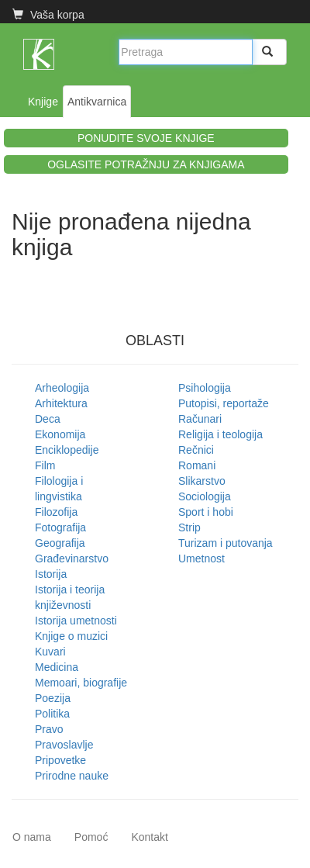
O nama (32, 837)
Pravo (49, 729)
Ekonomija (60, 434)
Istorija (51, 574)
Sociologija (205, 496)
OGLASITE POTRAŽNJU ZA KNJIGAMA (146, 164)
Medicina (57, 667)
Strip (189, 527)
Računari (200, 419)
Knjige (43, 102)
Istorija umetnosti (76, 621)
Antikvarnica (97, 102)
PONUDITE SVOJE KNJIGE (146, 138)
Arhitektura (61, 403)
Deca (48, 419)
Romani (197, 465)
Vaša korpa (48, 15)
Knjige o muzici (71, 636)
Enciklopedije (67, 450)
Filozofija (56, 512)
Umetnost (201, 558)
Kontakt (149, 837)
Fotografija (60, 527)
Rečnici (196, 450)
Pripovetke (60, 760)
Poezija (53, 698)
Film (45, 465)
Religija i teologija (220, 434)
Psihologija (205, 388)
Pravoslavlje (64, 745)
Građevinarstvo (72, 558)
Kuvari (50, 652)
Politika (52, 714)
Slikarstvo (202, 481)
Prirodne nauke (72, 776)
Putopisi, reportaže (224, 403)
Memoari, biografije (81, 683)
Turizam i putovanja (226, 543)
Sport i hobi (206, 512)
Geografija (60, 543)
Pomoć (91, 837)
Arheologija (62, 388)
